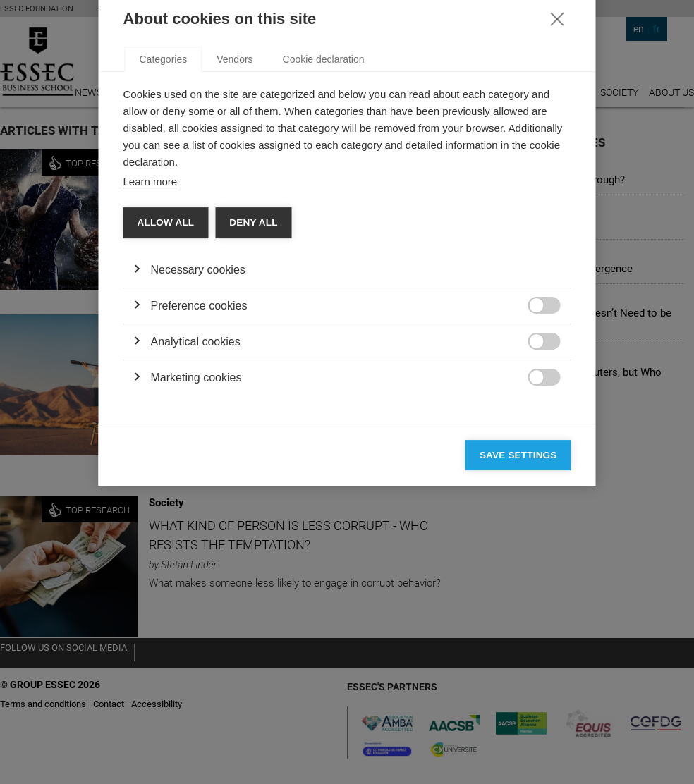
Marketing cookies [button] (196, 532)
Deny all (253, 377)
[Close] (557, 173)
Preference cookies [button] (199, 460)
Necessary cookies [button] (198, 424)
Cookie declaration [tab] (324, 214)
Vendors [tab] (235, 214)
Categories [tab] (164, 214)
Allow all (166, 377)
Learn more (151, 336)
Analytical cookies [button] (196, 496)
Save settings (518, 610)
